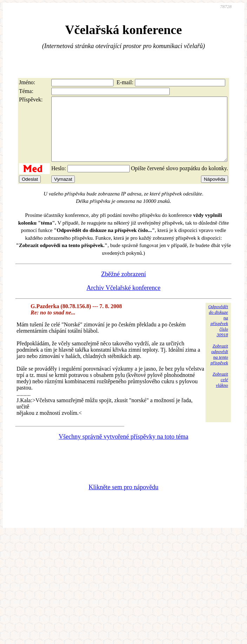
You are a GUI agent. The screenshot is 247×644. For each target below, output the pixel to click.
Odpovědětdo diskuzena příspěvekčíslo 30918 (218, 333)
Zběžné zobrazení (123, 287)
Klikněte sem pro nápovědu (123, 500)
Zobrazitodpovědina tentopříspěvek (219, 367)
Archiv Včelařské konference (123, 300)
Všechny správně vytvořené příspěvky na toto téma (123, 449)
